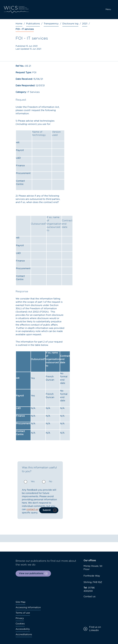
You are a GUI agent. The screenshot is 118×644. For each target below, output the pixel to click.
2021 (85, 24)
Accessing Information (28, 608)
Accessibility (23, 629)
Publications (33, 24)
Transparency (51, 24)
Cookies (20, 624)
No (51, 482)
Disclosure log (70, 24)
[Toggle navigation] (97, 10)
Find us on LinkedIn (95, 629)
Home (19, 24)
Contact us (90, 597)
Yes (33, 482)
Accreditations (24, 635)
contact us (32, 509)
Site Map (21, 602)
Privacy (20, 618)
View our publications (31, 574)
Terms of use (23, 613)
